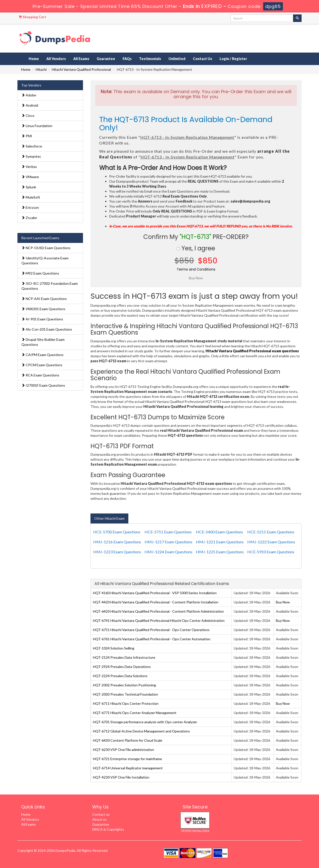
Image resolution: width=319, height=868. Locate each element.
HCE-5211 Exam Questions (271, 532)
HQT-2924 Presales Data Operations (122, 667)
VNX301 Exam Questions (43, 309)
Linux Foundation (37, 126)
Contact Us (202, 59)
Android (30, 105)
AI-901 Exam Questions (42, 319)
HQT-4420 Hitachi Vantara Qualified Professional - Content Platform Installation (156, 602)
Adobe (29, 95)
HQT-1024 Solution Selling (114, 648)
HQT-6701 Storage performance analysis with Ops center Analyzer (145, 722)
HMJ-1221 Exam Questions (220, 542)
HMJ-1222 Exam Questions (271, 542)
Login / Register (233, 59)
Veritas (29, 167)
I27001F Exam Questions (43, 385)
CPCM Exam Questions (42, 365)
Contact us (101, 814)
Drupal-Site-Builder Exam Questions (43, 342)
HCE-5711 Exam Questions (168, 532)
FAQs (127, 59)
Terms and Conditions (196, 269)
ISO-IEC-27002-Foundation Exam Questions (50, 286)
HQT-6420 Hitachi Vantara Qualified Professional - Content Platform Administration (158, 611)
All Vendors (56, 59)
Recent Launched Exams (40, 238)
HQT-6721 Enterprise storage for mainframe (127, 759)
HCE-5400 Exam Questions (219, 532)
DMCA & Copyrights (108, 829)
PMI (27, 136)
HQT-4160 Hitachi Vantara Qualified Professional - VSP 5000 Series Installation (155, 593)
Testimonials (150, 59)
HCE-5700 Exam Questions (117, 532)
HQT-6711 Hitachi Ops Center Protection (126, 703)
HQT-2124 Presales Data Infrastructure (124, 657)
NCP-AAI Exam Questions (44, 299)
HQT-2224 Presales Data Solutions (120, 676)
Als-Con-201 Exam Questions (47, 329)
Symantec (31, 156)
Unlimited (177, 59)
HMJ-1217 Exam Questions (168, 542)
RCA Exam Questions (40, 375)
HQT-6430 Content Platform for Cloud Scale (128, 740)
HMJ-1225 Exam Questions (220, 552)
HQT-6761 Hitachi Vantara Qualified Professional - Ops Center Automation (152, 639)
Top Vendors (31, 85)
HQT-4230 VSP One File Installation (121, 777)
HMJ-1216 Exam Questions (117, 542)
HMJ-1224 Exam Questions (168, 552)
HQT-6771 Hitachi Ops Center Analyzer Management (135, 713)
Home (34, 59)
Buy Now (283, 602)
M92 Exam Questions (40, 273)
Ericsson (30, 207)
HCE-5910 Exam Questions (271, 552)
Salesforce (32, 146)
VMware (30, 177)
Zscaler (29, 218)
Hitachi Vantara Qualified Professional (81, 69)
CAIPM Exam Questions (42, 355)
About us (99, 819)
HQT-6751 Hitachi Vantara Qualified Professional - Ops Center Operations (151, 630)
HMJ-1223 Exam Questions (117, 552)
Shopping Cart (32, 17)
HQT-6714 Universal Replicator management (128, 768)
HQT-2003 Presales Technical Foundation (125, 694)
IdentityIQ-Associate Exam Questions (45, 260)
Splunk (29, 187)
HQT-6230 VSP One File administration (123, 750)
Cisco (28, 115)
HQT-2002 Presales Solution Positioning (124, 685)
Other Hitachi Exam (109, 518)
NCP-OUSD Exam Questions (46, 248)
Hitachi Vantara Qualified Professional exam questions (252, 351)
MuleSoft (31, 197)
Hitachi (41, 69)
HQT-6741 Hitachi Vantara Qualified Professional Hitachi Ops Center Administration (159, 620)
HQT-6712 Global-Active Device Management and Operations (141, 731)
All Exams (81, 59)
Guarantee (106, 59)
